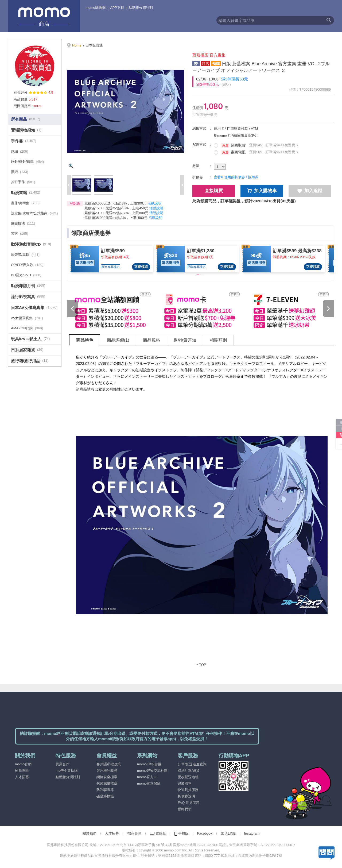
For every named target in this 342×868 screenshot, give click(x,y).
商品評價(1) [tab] (118, 340)
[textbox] (270, 20)
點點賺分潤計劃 (141, 8)
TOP (203, 665)
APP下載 (117, 8)
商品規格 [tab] (151, 340)
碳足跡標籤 (105, 796)
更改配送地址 (188, 777)
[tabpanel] (202, 510)
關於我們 (90, 833)
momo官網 (23, 764)
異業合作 (63, 764)
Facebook (205, 833)
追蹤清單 (185, 783)
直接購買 (214, 191)
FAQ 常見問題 (189, 803)
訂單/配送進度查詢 (192, 764)
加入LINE (228, 833)
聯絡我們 (185, 809)
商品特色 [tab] (85, 340)
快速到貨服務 (188, 790)
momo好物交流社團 (152, 771)
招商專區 (22, 771)
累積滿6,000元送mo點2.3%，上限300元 (115, 203)
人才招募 (22, 777)
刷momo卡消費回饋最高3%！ (237, 135)
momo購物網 (96, 8)
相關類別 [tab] (218, 340)
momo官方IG (147, 777)
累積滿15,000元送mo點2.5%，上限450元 (116, 208)
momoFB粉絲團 (149, 764)
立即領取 (141, 267)
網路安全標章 (107, 777)
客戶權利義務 (107, 771)
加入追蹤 (310, 191)
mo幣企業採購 (67, 771)
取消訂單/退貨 (189, 771)
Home (77, 45)
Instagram (252, 833)
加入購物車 (262, 191)
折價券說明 (186, 796)
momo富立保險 (149, 783)
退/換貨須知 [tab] (185, 340)
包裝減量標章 (107, 783)
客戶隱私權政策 (109, 764)
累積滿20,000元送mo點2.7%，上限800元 (116, 213)
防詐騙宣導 (105, 790)
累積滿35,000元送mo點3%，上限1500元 (116, 218)
